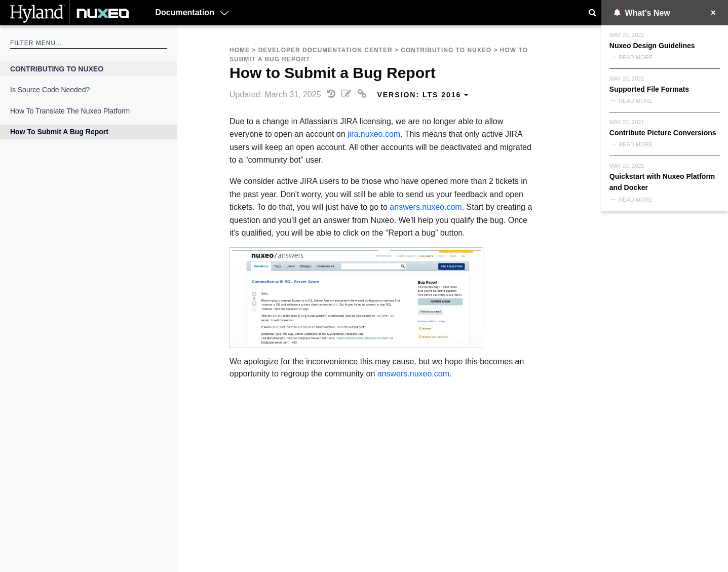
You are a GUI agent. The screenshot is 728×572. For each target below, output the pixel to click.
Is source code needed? (50, 90)
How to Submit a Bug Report (59, 132)
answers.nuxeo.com (426, 207)
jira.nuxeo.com (374, 134)
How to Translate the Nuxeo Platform (70, 111)
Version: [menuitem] (423, 95)
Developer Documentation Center (325, 50)
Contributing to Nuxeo (57, 69)
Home (240, 50)
